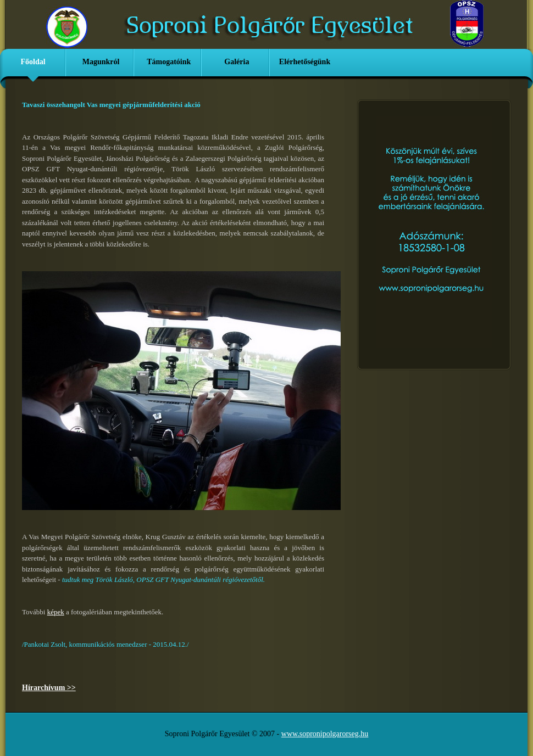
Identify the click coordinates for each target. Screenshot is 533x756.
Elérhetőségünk (305, 62)
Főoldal (33, 62)
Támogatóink (169, 62)
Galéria (237, 62)
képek (56, 612)
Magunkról (101, 62)
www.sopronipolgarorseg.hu (325, 734)
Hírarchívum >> (49, 688)
